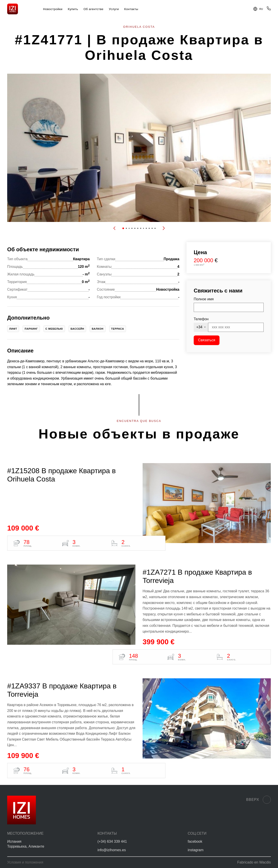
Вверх (258, 800)
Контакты (131, 9)
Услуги (114, 9)
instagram (195, 850)
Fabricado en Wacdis (254, 862)
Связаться (207, 340)
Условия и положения (25, 862)
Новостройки (53, 9)
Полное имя (204, 299)
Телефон (201, 319)
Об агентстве (93, 9)
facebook (195, 841)
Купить (73, 9)
